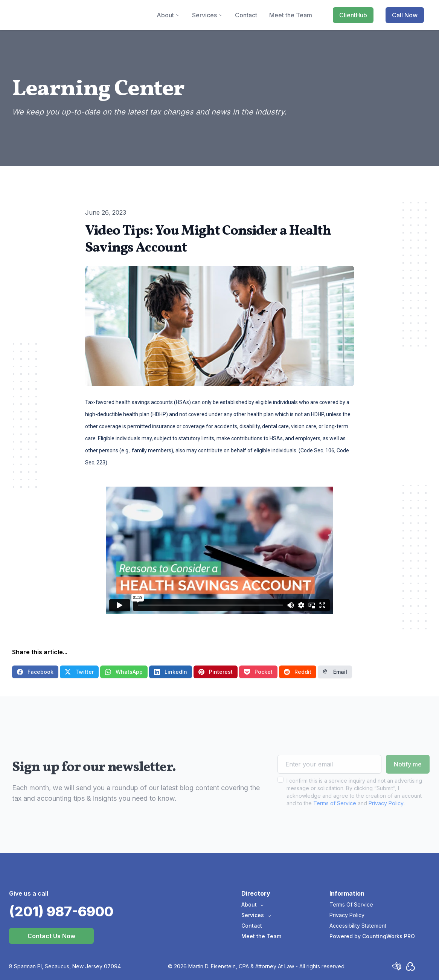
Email (335, 672)
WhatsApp (124, 672)
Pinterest (216, 672)
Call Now (405, 15)
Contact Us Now (51, 936)
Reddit (298, 672)
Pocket (258, 672)
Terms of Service (335, 818)
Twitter (79, 672)
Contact (252, 926)
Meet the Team (261, 936)
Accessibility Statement (358, 926)
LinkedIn (171, 672)
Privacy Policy (386, 818)
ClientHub (353, 15)
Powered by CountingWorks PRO (372, 936)
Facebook (35, 672)
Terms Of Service (351, 904)
